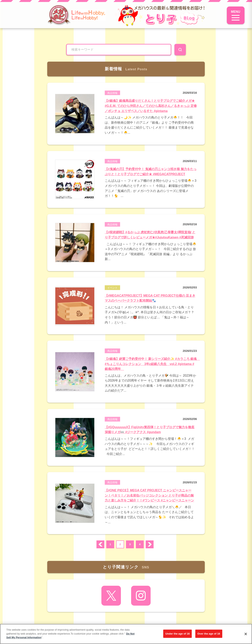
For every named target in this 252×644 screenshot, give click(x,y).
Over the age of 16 (209, 634)
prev (100, 544)
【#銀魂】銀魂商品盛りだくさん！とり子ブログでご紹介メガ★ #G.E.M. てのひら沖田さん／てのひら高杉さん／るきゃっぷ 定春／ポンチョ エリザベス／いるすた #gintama (151, 106)
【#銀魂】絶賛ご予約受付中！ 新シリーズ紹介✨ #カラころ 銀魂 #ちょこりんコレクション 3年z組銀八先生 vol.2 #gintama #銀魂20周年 (152, 364)
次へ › (150, 544)
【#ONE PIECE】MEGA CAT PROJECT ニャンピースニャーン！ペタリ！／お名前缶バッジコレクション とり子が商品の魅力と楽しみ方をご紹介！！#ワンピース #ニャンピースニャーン (149, 495)
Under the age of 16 (177, 634)
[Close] (246, 634)
